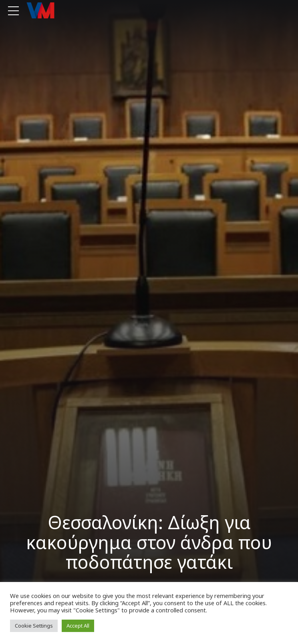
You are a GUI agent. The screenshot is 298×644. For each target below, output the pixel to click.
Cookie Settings (34, 626)
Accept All (78, 626)
